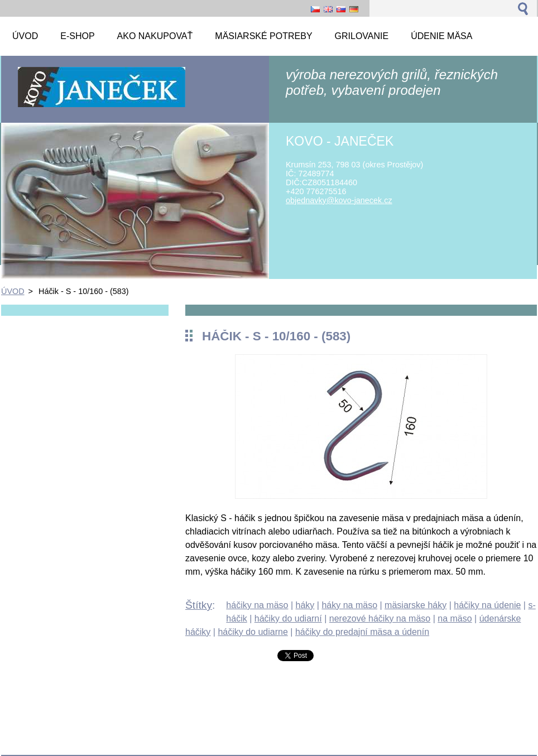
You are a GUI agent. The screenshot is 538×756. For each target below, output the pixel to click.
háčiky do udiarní (288, 618)
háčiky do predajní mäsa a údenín (362, 632)
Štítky (199, 605)
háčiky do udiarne (253, 632)
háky (305, 605)
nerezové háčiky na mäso (380, 618)
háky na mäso (349, 605)
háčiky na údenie (487, 605)
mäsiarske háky (415, 605)
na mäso (455, 618)
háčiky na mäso (257, 605)
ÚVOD (13, 291)
